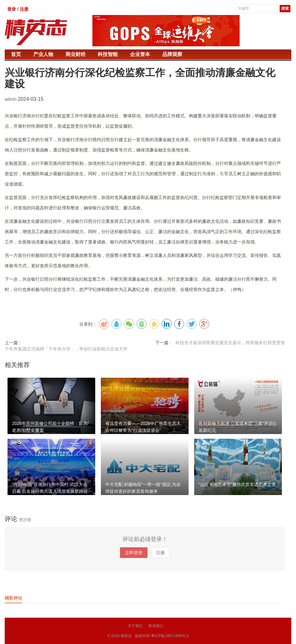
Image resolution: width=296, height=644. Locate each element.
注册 (160, 553)
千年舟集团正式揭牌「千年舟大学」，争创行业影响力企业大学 (66, 349)
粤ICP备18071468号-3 (170, 636)
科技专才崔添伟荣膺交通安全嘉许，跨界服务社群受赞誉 (230, 343)
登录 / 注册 (18, 9)
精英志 (126, 636)
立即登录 (134, 553)
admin (11, 99)
